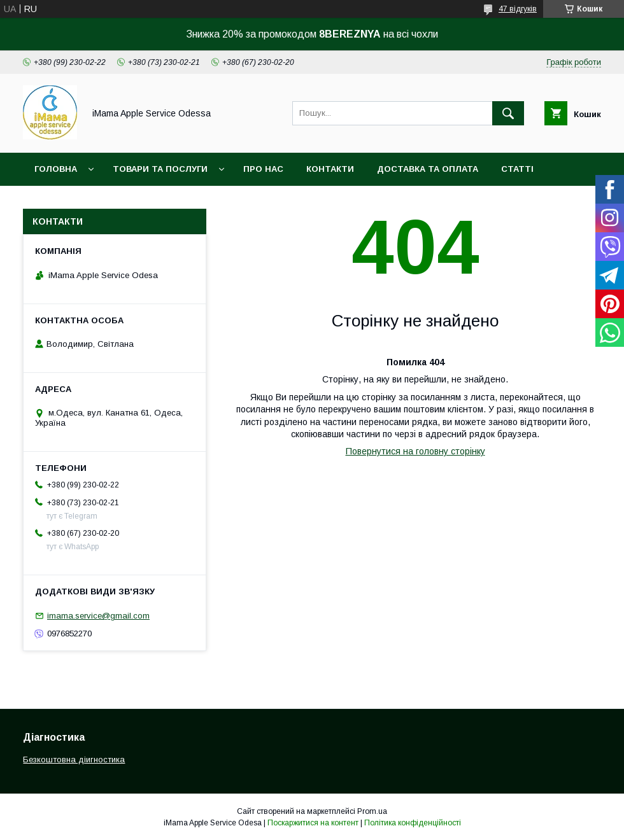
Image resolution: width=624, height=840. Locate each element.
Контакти (330, 169)
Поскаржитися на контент (313, 823)
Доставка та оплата (428, 169)
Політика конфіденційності (413, 823)
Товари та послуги (160, 169)
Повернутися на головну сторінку (415, 451)
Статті (517, 169)
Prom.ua (372, 811)
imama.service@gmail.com (98, 616)
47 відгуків (518, 9)
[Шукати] (508, 113)
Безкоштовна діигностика (74, 759)
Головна (56, 169)
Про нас (263, 169)
